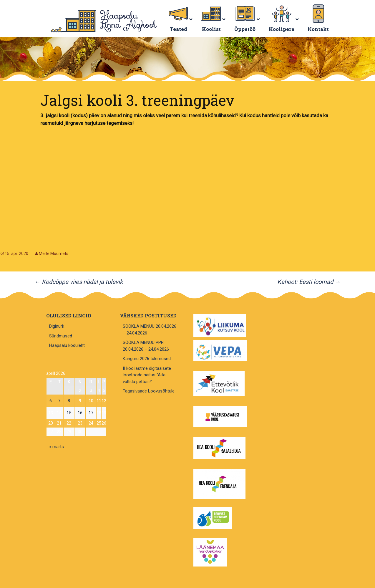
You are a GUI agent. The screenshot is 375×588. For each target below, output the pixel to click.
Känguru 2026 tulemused (147, 359)
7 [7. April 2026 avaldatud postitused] (59, 401)
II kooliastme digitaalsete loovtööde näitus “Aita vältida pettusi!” (147, 375)
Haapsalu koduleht (67, 345)
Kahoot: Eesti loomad (309, 282)
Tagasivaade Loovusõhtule (149, 391)
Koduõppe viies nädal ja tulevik (79, 282)
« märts (57, 447)
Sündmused (61, 336)
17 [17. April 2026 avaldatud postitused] (91, 413)
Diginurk (57, 326)
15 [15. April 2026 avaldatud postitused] (69, 413)
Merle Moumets (54, 254)
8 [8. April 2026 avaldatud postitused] (69, 401)
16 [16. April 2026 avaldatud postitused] (80, 413)
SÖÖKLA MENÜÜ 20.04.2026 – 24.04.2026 (150, 330)
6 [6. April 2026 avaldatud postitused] (51, 401)
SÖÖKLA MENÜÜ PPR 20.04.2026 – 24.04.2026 (146, 346)
